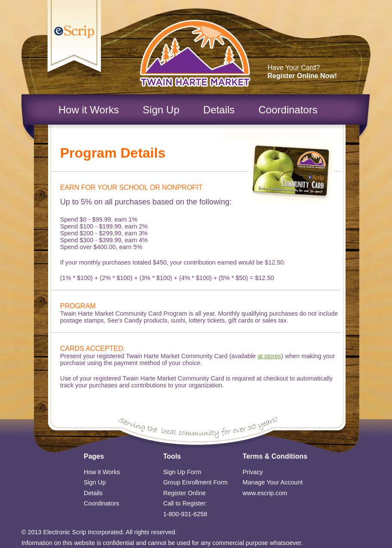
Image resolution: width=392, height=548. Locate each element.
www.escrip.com (265, 493)
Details (219, 110)
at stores (269, 356)
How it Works (89, 110)
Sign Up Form (182, 472)
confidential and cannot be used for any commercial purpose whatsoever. (203, 543)
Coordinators (288, 110)
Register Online (184, 493)
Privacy (253, 472)
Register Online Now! (302, 76)
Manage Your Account (273, 482)
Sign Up (161, 110)
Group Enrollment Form (195, 482)
